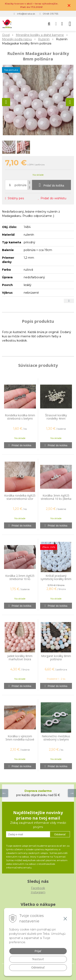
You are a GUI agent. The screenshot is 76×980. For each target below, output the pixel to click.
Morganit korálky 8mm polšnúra (56, 658)
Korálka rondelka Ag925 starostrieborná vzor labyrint (20, 499)
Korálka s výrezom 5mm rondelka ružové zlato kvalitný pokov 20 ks (20, 741)
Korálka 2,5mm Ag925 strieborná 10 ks (20, 577)
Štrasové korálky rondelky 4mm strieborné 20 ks (56, 418)
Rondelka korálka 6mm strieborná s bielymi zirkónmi (20, 418)
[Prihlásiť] (56, 24)
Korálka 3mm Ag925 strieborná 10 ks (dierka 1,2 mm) (56, 499)
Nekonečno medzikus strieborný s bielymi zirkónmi (56, 739)
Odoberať (60, 834)
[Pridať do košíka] (51, 185)
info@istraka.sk (26, 14)
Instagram (38, 892)
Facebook (38, 888)
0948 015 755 (50, 14)
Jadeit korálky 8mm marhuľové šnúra (20, 658)
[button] (49, 24)
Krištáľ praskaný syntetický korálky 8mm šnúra (56, 579)
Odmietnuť (38, 967)
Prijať (38, 951)
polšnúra (20, 185)
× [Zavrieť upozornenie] (69, 5)
